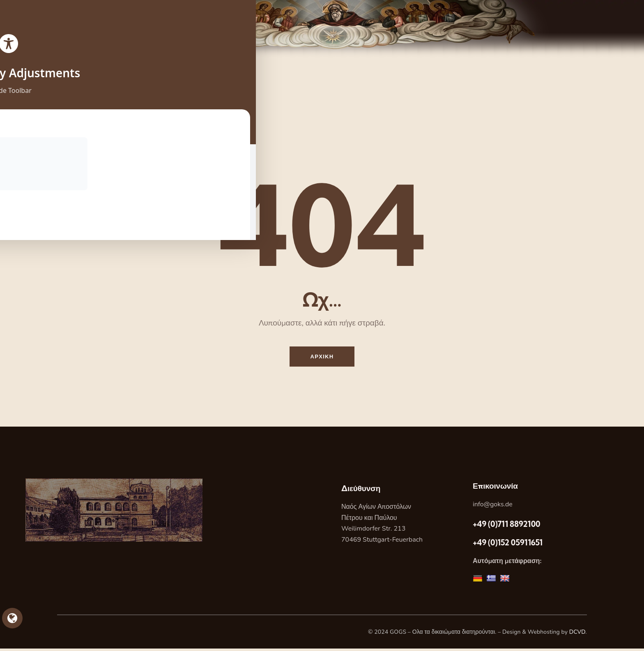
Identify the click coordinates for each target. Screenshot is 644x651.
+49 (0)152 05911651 (508, 545)
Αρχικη (322, 358)
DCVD (577, 634)
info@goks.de (493, 507)
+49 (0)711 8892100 (506, 526)
